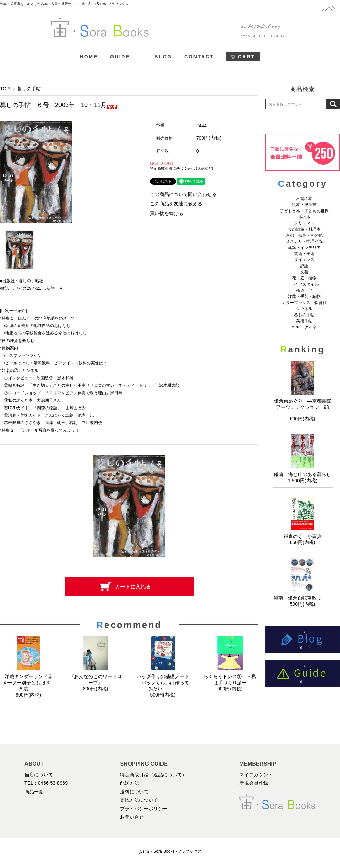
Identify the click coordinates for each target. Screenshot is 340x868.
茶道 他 (304, 290)
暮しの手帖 (29, 89)
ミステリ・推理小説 (304, 241)
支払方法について (139, 800)
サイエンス (304, 260)
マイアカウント (256, 775)
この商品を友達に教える (176, 204)
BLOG (163, 57)
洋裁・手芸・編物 (306, 296)
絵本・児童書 (304, 205)
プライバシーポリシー (144, 809)
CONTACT (199, 57)
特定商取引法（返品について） (153, 775)
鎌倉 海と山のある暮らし (303, 474)
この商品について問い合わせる (183, 194)
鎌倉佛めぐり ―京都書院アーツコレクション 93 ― (304, 407)
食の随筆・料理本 (304, 229)
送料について (134, 792)
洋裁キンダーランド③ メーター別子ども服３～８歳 (30, 683)
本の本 (304, 217)
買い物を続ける (167, 213)
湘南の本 (304, 199)
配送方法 (130, 783)
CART (247, 57)
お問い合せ (132, 817)
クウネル (304, 309)
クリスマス (304, 223)
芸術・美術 (304, 254)
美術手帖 (304, 321)
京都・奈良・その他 (304, 235)
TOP (5, 89)
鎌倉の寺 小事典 (303, 536)
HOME (89, 57)
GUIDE (120, 57)
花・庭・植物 (304, 278)
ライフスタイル (304, 284)
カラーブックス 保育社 (304, 303)
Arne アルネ (304, 327)
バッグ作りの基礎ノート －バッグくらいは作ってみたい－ (165, 683)
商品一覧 (34, 792)
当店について (39, 775)
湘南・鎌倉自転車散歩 (303, 598)
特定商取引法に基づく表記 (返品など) (182, 168)
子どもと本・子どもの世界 (304, 211)
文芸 (304, 272)
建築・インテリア (304, 248)
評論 (304, 266)
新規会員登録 (254, 783)
